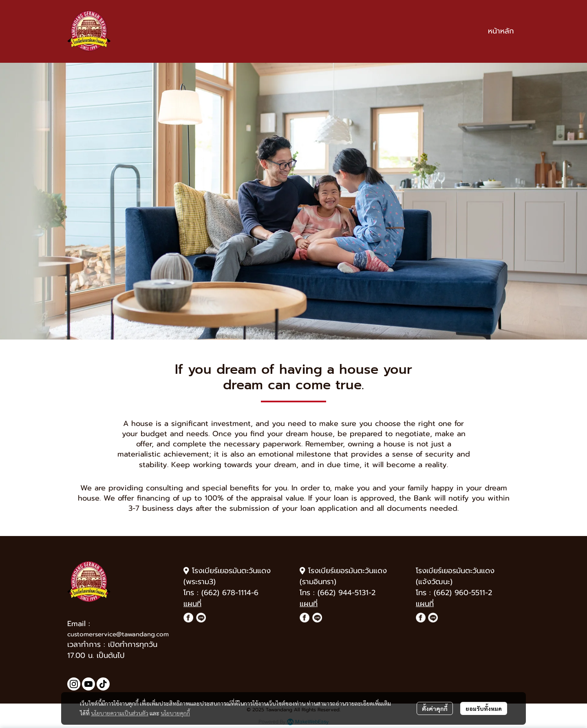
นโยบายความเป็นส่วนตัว (120, 713)
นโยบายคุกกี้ (175, 713)
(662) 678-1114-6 (230, 593)
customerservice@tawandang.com (118, 634)
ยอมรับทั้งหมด (484, 708)
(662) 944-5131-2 (346, 593)
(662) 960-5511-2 (463, 593)
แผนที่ (192, 604)
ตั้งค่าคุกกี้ (435, 708)
